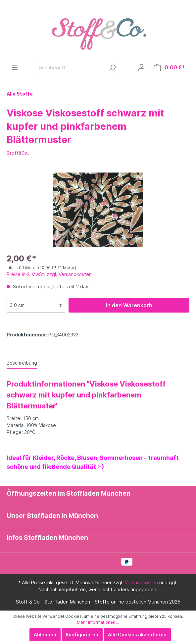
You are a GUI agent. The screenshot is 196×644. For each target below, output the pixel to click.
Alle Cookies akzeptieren (137, 635)
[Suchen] (112, 68)
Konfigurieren (82, 635)
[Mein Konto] (141, 67)
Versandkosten (141, 582)
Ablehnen (45, 635)
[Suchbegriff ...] (70, 68)
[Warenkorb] (169, 68)
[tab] (22, 363)
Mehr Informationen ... (98, 622)
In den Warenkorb (129, 305)
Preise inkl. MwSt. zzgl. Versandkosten (49, 274)
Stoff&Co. (18, 153)
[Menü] (15, 67)
